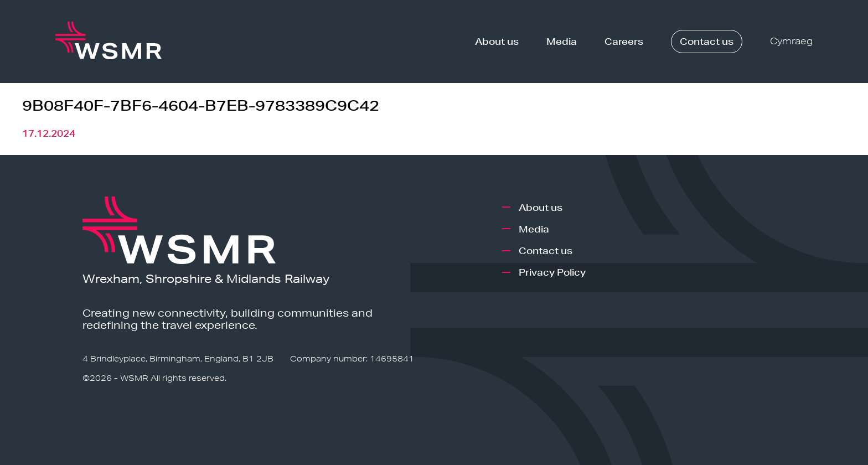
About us (497, 41)
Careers (624, 41)
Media (562, 41)
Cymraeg (791, 41)
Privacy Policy (552, 272)
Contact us (707, 41)
